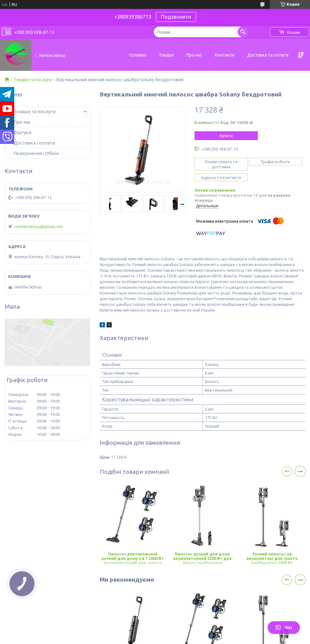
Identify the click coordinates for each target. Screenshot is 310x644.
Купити (226, 136)
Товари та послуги (33, 80)
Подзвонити (176, 17)
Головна (138, 55)
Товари (166, 55)
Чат (284, 628)
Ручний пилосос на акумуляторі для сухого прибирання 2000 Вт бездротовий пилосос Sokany (272, 559)
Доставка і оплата (34, 143)
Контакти (225, 55)
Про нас (194, 55)
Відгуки (22, 132)
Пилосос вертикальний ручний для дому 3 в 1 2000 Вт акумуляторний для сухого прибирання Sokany (133, 559)
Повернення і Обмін (36, 153)
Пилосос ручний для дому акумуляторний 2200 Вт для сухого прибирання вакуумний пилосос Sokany (202, 559)
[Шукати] (243, 32)
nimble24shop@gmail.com (39, 226)
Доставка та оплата (268, 55)
